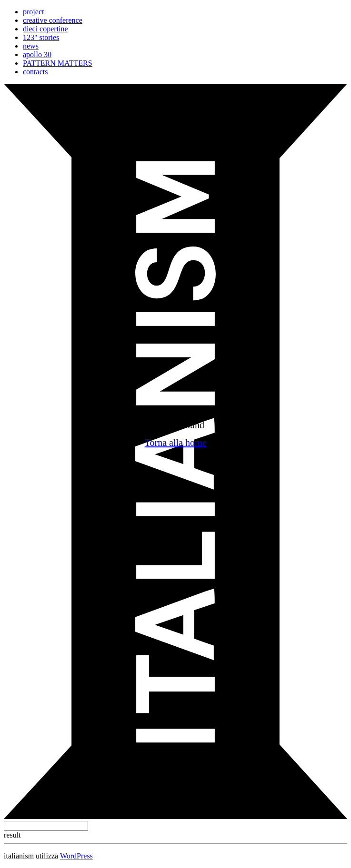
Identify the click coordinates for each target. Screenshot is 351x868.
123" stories (41, 37)
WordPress (76, 856)
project (33, 12)
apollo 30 (37, 54)
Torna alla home (176, 443)
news (31, 46)
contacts (35, 72)
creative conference (53, 20)
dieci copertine (45, 29)
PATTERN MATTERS (58, 63)
